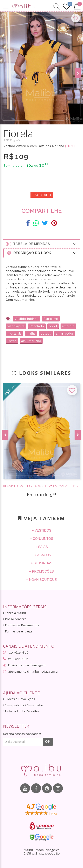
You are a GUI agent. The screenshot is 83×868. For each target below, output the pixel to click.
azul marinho (31, 341)
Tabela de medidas (42, 244)
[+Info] (70, 146)
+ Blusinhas (41, 563)
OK (48, 742)
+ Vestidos (41, 530)
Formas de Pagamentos (21, 625)
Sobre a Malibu (14, 613)
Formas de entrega (18, 631)
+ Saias (41, 547)
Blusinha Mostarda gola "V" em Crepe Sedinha (41, 486)
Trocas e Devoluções (19, 699)
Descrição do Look (42, 253)
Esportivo (51, 319)
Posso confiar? (15, 619)
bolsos (46, 334)
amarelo (68, 326)
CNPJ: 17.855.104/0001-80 (42, 854)
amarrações (65, 334)
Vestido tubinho (27, 319)
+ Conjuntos (41, 539)
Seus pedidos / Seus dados (23, 705)
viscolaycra (16, 326)
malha (31, 334)
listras (12, 341)
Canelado (37, 326)
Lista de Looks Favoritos (21, 711)
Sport (53, 326)
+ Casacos (41, 555)
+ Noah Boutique (41, 580)
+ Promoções (42, 571)
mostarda (15, 334)
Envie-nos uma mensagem (27, 665)
